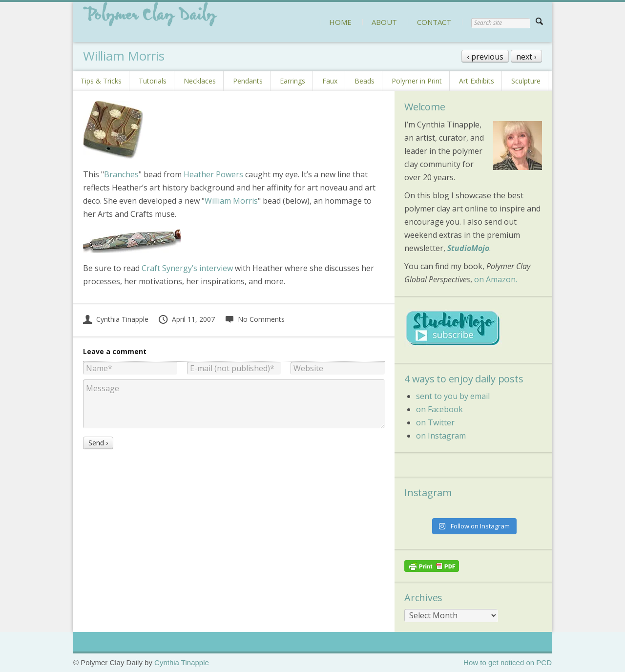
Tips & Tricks (101, 81)
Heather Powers (213, 174)
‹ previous (485, 57)
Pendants (248, 81)
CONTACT (434, 22)
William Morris (231, 201)
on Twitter (435, 422)
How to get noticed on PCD (508, 662)
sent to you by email (453, 396)
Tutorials (153, 81)
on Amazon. (496, 279)
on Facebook (439, 409)
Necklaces (200, 81)
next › (526, 57)
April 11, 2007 (186, 319)
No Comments (255, 319)
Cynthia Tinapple (116, 319)
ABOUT (384, 22)
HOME (340, 22)
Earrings (292, 81)
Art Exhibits (477, 81)
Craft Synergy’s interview (187, 268)
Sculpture (526, 81)
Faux (330, 81)
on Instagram (441, 436)
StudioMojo (468, 248)
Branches (121, 174)
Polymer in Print (417, 81)
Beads (365, 81)
